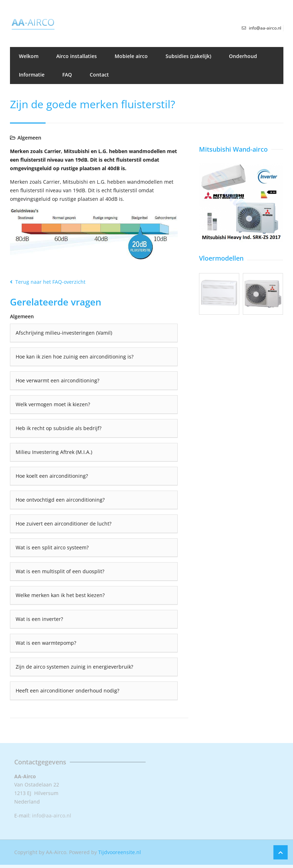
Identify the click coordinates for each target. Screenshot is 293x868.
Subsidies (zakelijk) (188, 56)
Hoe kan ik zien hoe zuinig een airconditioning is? (75, 357)
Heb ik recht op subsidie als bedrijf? (59, 428)
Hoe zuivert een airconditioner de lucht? (64, 524)
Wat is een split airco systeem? (52, 547)
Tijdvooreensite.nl (120, 852)
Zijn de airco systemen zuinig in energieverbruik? (74, 667)
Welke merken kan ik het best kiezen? (60, 595)
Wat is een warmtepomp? (46, 643)
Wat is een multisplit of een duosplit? (60, 571)
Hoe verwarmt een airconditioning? (57, 380)
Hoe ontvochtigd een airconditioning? (60, 500)
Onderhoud (243, 56)
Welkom (29, 56)
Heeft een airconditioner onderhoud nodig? (67, 691)
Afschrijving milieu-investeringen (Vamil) (64, 333)
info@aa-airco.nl (52, 815)
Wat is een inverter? (39, 619)
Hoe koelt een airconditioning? (52, 476)
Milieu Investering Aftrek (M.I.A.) (54, 452)
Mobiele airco (131, 56)
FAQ (67, 75)
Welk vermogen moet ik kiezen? (53, 404)
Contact (99, 75)
